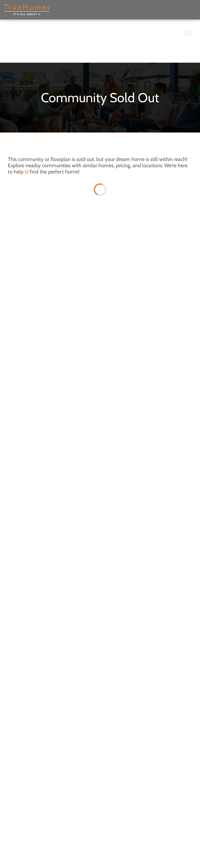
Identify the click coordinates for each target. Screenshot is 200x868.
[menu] (189, 33)
